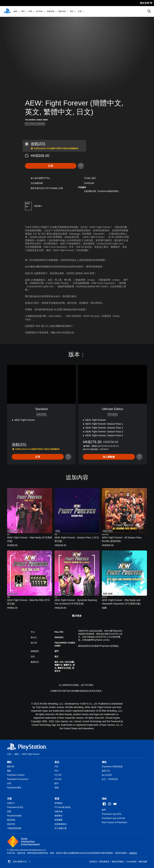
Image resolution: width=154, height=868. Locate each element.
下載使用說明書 (14, 828)
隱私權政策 (105, 862)
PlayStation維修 (14, 816)
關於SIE (11, 767)
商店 (72, 12)
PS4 (30, 12)
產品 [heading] (57, 762)
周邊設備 (50, 12)
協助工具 (106, 771)
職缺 (9, 771)
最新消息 (62, 12)
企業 (9, 783)
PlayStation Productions (18, 779)
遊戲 (15, 12)
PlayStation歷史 (14, 788)
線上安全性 (107, 775)
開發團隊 (59, 820)
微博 (104, 810)
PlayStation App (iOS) (112, 814)
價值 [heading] (104, 762)
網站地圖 (143, 862)
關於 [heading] (9, 762)
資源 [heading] (57, 799)
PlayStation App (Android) (113, 818)
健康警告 (59, 816)
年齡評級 (59, 811)
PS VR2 (58, 775)
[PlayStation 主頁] (7, 11)
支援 (80, 12)
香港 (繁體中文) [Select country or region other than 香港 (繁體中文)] (19, 862)
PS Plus (39, 12)
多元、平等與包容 (110, 779)
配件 (57, 783)
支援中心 (11, 803)
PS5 (23, 12)
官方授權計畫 (61, 828)
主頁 (9, 754)
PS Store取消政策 (63, 807)
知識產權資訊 (61, 824)
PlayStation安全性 (15, 807)
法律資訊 (93, 862)
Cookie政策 (131, 862)
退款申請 (11, 824)
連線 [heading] (104, 799)
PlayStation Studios (16, 775)
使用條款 (59, 803)
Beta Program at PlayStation (114, 822)
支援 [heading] (9, 799)
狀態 (9, 811)
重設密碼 (11, 820)
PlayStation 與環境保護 (112, 767)
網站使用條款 (118, 862)
